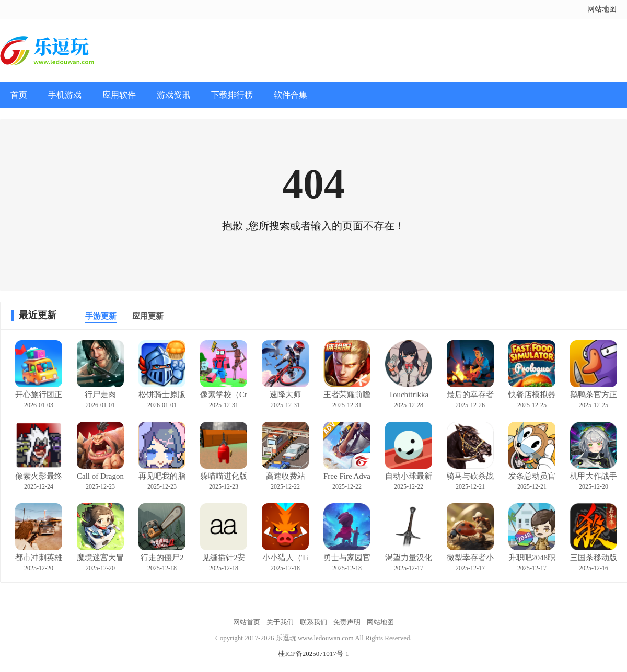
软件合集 (291, 95)
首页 (19, 95)
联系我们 (313, 622)
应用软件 (119, 95)
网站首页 (247, 622)
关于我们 (280, 622)
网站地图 (602, 9)
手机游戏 (65, 95)
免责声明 (347, 622)
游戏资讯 (173, 95)
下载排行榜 (232, 95)
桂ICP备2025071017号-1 (313, 653)
